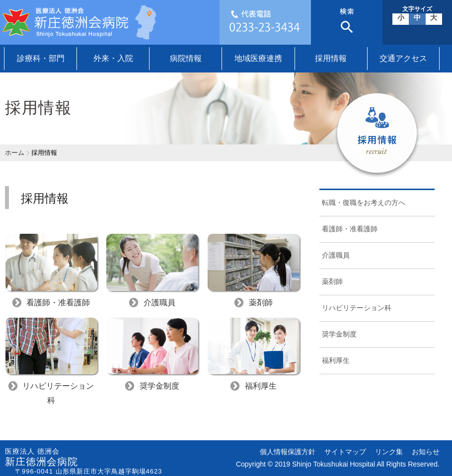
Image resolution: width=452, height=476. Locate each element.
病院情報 (186, 58)
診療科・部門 (41, 58)
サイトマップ (345, 452)
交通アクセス (403, 58)
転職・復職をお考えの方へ (364, 203)
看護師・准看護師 (350, 229)
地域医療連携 (258, 58)
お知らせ (426, 452)
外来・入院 (113, 58)
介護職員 (336, 255)
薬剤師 (332, 281)
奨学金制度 (339, 334)
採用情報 (331, 58)
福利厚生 (336, 360)
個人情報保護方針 (288, 452)
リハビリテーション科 (357, 308)
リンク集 (389, 452)
